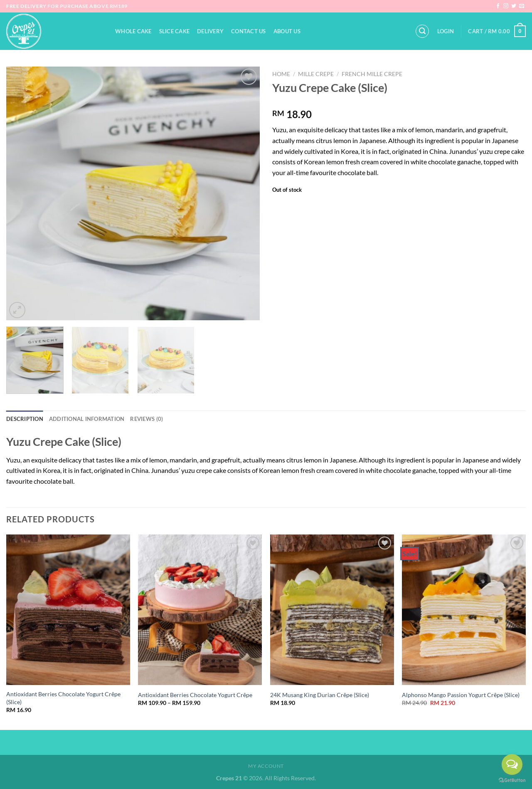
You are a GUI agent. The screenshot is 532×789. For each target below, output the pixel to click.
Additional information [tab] (87, 419)
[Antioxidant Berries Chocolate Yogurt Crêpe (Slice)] (68, 610)
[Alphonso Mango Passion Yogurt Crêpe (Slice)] (464, 610)
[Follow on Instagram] (506, 6)
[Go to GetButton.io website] (512, 780)
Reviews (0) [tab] (147, 419)
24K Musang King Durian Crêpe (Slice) (320, 695)
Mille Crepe (316, 74)
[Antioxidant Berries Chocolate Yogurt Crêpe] (200, 610)
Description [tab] (25, 419)
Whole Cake (133, 31)
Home (281, 74)
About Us (287, 31)
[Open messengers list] (512, 764)
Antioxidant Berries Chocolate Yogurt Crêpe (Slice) (63, 698)
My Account (266, 766)
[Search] (422, 31)
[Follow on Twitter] (514, 6)
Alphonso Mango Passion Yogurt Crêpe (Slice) (461, 695)
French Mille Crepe (372, 74)
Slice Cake (175, 31)
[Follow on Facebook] (498, 6)
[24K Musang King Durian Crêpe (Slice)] (332, 610)
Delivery (210, 31)
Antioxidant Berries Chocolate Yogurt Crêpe (195, 695)
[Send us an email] (522, 6)
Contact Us (249, 31)
